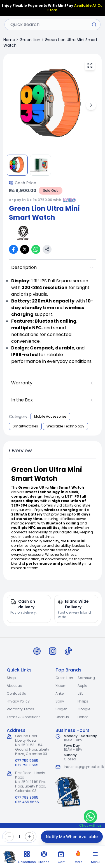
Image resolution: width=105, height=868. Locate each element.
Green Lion (30, 40)
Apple (82, 686)
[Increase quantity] (29, 837)
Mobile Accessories (50, 416)
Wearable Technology (65, 426)
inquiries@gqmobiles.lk (84, 767)
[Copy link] (47, 249)
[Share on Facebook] (13, 249)
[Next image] (91, 105)
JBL (80, 693)
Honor (83, 717)
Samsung (86, 678)
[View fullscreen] (90, 65)
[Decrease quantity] (9, 837)
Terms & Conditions (24, 717)
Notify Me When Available (72, 837)
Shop (11, 678)
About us (14, 686)
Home (9, 40)
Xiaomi (61, 686)
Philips (83, 701)
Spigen (61, 709)
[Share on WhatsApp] (36, 249)
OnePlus (62, 717)
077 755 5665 (27, 761)
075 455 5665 (27, 802)
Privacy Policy (18, 701)
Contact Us (16, 693)
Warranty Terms (20, 709)
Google (84, 709)
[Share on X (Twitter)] (25, 249)
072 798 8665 (27, 765)
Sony (60, 701)
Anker (60, 693)
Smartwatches (25, 426)
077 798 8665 (27, 798)
